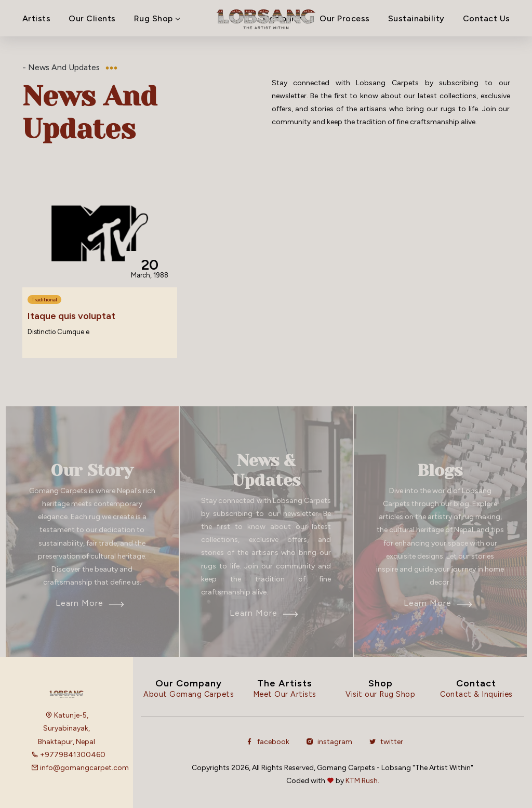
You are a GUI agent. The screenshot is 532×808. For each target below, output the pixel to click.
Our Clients (92, 18)
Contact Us (487, 18)
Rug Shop (157, 18)
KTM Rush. (362, 781)
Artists (37, 18)
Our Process (345, 18)
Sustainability (416, 18)
